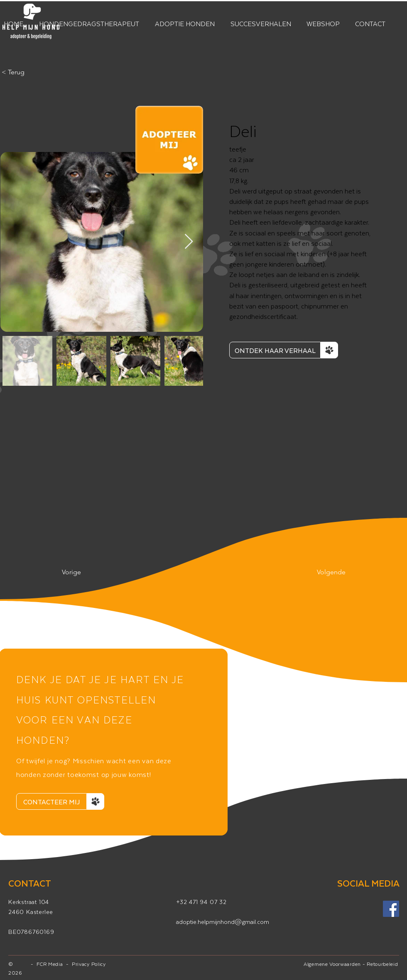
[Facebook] (391, 909)
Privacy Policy (89, 964)
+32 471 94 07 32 (201, 902)
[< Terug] (29, 72)
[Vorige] (89, 572)
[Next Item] (189, 242)
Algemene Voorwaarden (332, 964)
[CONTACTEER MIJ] (51, 801)
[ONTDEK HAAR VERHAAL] (275, 350)
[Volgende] (325, 572)
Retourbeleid (382, 964)
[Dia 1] (113, 821)
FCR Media (51, 964)
